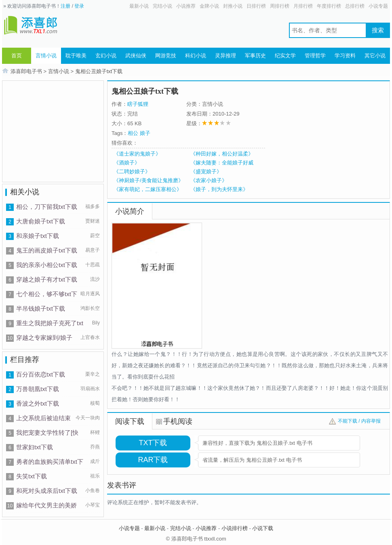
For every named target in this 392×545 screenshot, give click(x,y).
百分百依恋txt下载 (41, 374)
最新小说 (139, 6)
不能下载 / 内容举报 (359, 421)
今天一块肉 (88, 418)
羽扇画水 (90, 389)
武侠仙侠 (136, 56)
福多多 (93, 206)
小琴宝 (93, 505)
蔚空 (95, 236)
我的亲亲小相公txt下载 (47, 265)
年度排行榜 (329, 6)
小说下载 (263, 528)
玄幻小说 (106, 56)
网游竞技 (166, 56)
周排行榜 (280, 6)
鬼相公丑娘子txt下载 (99, 71)
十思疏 (93, 265)
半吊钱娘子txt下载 (41, 308)
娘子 (145, 133)
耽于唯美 (76, 56)
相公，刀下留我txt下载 (47, 207)
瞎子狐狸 (138, 104)
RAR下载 (153, 460)
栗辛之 (93, 374)
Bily (96, 323)
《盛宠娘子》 (206, 171)
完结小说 (162, 6)
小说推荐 (186, 6)
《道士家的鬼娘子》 (137, 154)
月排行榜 (303, 6)
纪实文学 (285, 56)
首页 (17, 56)
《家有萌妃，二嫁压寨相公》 (148, 189)
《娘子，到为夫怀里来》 (219, 189)
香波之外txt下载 (38, 403)
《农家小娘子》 (209, 180)
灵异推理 (226, 56)
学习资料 (345, 56)
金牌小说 (209, 6)
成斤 (95, 461)
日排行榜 (256, 6)
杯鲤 (95, 432)
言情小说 (46, 56)
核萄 (95, 403)
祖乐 (95, 476)
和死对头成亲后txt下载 (47, 491)
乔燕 (95, 447)
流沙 (95, 279)
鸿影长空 (90, 308)
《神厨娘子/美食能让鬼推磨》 (149, 180)
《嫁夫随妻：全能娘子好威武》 (222, 163)
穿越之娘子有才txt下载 (47, 279)
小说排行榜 (235, 528)
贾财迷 (93, 221)
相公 (133, 133)
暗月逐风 (90, 294)
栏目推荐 (25, 360)
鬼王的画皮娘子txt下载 (47, 250)
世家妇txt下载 (35, 447)
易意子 (93, 250)
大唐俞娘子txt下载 (41, 221)
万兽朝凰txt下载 (38, 389)
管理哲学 (315, 56)
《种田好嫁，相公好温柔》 (222, 154)
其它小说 (375, 56)
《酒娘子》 (127, 163)
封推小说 (233, 6)
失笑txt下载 (32, 476)
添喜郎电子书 (26, 71)
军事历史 (255, 56)
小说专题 (378, 6)
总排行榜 (355, 6)
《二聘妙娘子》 (132, 171)
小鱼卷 (93, 490)
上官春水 (90, 337)
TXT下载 (153, 443)
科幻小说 (196, 56)
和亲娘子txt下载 (38, 236)
